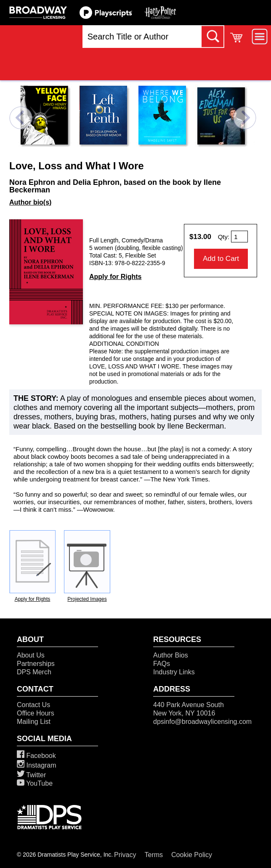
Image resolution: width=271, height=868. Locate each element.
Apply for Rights (115, 277)
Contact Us (33, 705)
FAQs (162, 664)
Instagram (37, 765)
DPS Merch (34, 672)
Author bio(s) (30, 202)
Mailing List (34, 722)
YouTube (35, 783)
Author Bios (171, 655)
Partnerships (36, 664)
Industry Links (174, 672)
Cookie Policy (192, 855)
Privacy (125, 855)
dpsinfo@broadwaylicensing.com (202, 722)
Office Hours (36, 713)
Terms (154, 855)
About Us (31, 655)
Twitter (31, 775)
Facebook (36, 756)
